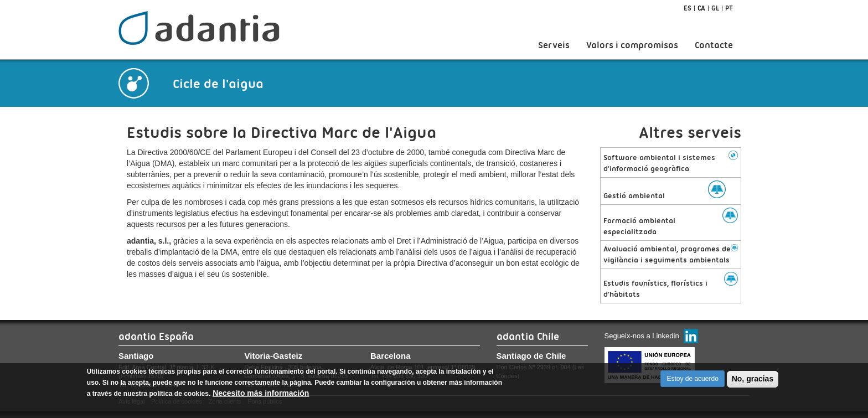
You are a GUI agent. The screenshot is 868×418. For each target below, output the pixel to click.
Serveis (554, 45)
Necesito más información (261, 397)
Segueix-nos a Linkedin (642, 336)
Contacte (714, 45)
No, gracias (753, 383)
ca (701, 8)
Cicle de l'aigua (218, 84)
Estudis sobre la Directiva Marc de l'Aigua (281, 132)
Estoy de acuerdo (692, 383)
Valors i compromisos (632, 45)
